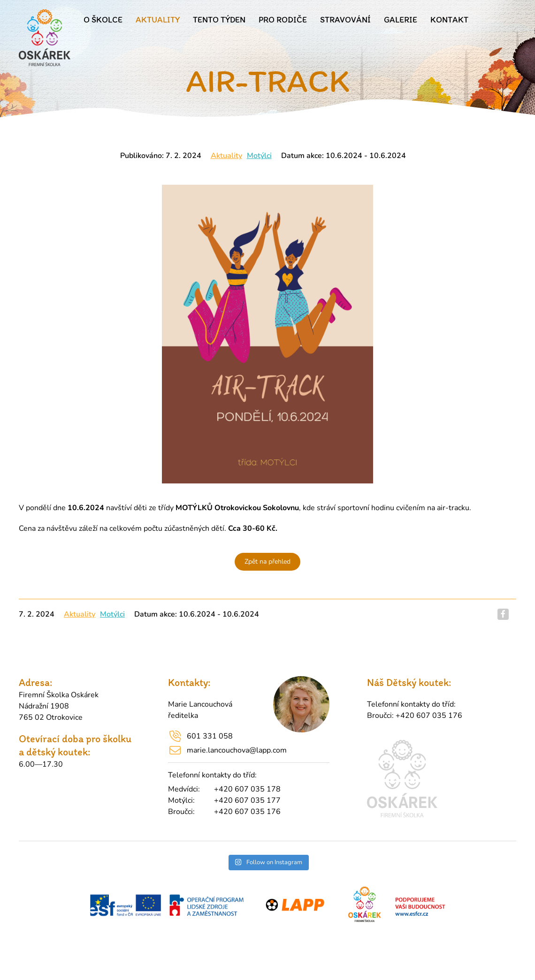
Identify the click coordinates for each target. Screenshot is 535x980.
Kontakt (449, 20)
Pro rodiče (283, 20)
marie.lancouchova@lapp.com (237, 750)
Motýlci (259, 156)
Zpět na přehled (267, 562)
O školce (103, 20)
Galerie (401, 20)
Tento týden (219, 20)
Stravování (345, 20)
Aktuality (158, 20)
